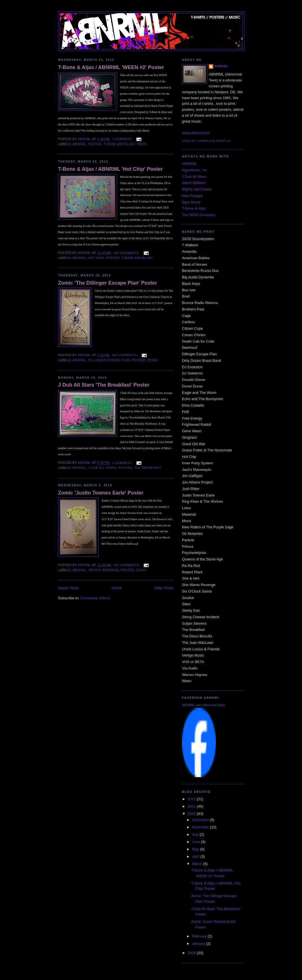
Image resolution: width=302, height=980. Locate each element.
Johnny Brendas (103, 570)
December (201, 820)
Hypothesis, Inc (195, 170)
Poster (95, 144)
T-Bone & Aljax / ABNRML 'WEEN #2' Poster (111, 67)
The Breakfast (148, 468)
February (200, 936)
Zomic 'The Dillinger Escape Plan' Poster (107, 283)
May (196, 849)
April (196, 856)
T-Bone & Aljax (194, 208)
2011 (192, 806)
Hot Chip (96, 258)
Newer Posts (68, 588)
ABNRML (79, 144)
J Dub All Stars (102, 468)
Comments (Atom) (95, 598)
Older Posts (164, 588)
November (201, 827)
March (198, 864)
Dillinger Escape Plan (109, 360)
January (199, 944)
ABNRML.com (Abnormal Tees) (204, 705)
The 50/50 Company (199, 215)
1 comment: (123, 139)
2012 (192, 799)
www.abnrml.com (196, 133)
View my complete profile (206, 141)
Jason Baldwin (194, 183)
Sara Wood (191, 202)
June (197, 842)
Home (117, 588)
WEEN (142, 144)
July (196, 834)
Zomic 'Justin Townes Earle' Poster (101, 493)
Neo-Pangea (192, 196)
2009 (192, 953)
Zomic (153, 360)
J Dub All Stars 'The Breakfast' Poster (104, 385)
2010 (192, 814)
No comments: (128, 253)
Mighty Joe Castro (197, 189)
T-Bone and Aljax (120, 144)
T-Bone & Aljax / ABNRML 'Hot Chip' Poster (110, 169)
